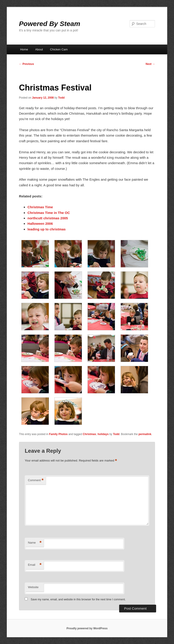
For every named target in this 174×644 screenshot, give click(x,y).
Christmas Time (40, 207)
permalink (145, 434)
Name (35, 543)
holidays (103, 434)
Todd (61, 98)
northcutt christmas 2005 (48, 218)
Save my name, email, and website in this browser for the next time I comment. (78, 599)
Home (24, 49)
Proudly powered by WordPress (87, 628)
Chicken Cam (59, 49)
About (39, 49)
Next (150, 64)
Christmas (89, 434)
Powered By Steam (50, 24)
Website (33, 587)
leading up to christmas (46, 229)
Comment (36, 480)
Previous (27, 64)
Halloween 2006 (40, 224)
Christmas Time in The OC (49, 213)
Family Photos (58, 434)
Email (35, 565)
